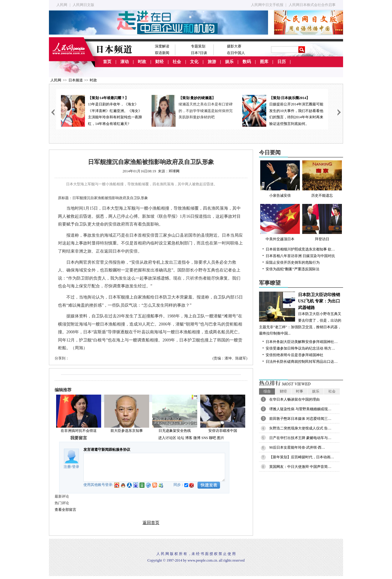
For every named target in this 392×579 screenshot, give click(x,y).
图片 (221, 438)
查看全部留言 (65, 510)
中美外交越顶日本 (280, 223)
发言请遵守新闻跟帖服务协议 (107, 450)
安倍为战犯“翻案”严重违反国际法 (292, 269)
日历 (282, 62)
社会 (177, 62)
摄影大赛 (234, 46)
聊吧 (213, 438)
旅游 (212, 62)
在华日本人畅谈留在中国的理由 (294, 399)
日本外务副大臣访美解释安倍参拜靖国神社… (302, 342)
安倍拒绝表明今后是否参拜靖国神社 (294, 355)
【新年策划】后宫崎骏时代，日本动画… (302, 457)
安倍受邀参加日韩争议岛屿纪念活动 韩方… (300, 348)
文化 (194, 62)
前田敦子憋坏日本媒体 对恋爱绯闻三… (300, 419)
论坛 (181, 438)
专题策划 (198, 46)
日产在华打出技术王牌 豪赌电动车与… (300, 438)
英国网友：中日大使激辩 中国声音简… (300, 467)
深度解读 (162, 46)
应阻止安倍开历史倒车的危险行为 (293, 262)
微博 (197, 438)
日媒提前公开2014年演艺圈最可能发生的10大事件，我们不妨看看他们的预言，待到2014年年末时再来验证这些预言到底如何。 (283, 110)
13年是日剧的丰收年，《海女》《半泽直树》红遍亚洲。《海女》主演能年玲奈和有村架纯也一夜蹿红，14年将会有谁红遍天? (101, 110)
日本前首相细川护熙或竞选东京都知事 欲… (300, 249)
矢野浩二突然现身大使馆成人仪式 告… (300, 428)
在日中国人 (236, 53)
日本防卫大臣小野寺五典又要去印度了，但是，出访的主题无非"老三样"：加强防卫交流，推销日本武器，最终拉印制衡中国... (301, 314)
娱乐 (229, 62)
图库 (264, 62)
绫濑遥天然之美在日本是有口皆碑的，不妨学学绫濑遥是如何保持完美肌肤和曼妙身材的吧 (206, 111)
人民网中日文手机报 (267, 5)
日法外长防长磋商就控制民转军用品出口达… (302, 362)
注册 (67, 467)
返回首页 (151, 523)
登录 (76, 467)
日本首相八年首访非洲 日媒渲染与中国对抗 (300, 256)
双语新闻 (162, 53)
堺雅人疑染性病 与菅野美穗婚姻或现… (300, 409)
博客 (189, 438)
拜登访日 (322, 223)
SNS (205, 438)
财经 (159, 62)
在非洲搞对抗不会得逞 (79, 431)
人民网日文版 (83, 5)
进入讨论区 (167, 438)
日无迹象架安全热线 (175, 431)
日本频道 (76, 80)
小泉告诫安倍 (280, 179)
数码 (247, 62)
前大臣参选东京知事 (127, 431)
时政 (142, 62)
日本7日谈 (199, 53)
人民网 (62, 5)
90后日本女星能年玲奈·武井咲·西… (297, 447)
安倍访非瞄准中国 (223, 431)
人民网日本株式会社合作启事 (312, 5)
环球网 (174, 171)
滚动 (125, 62)
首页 (107, 62)
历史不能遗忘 (322, 179)
